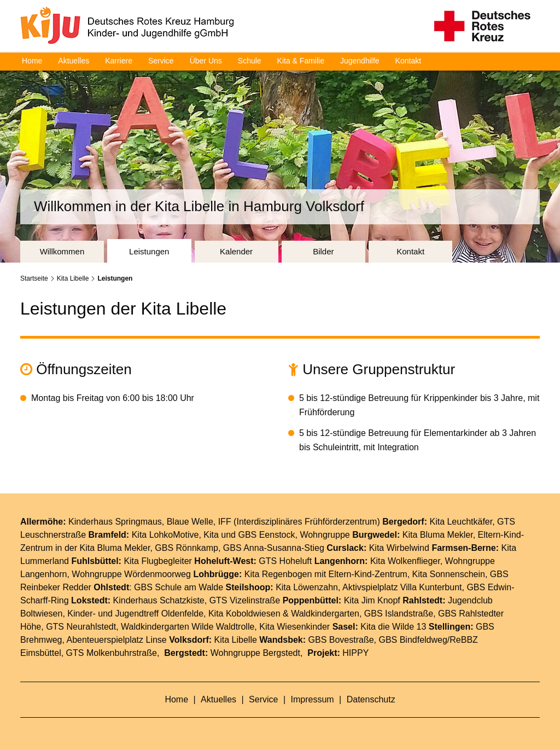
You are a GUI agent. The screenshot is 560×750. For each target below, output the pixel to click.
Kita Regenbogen (278, 574)
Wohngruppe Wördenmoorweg (131, 574)
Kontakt (408, 61)
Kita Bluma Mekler (438, 534)
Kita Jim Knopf (372, 600)
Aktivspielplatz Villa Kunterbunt (402, 587)
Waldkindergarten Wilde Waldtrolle (188, 626)
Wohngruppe (325, 534)
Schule (250, 61)
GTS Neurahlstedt (81, 626)
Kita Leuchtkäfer (461, 521)
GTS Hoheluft (285, 560)
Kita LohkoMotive (165, 534)
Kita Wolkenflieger (405, 560)
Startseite (34, 278)
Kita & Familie (301, 61)
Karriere (119, 61)
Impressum (314, 699)
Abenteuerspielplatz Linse (117, 639)
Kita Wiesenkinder (294, 626)
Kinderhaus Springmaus (115, 521)
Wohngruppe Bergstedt (255, 652)
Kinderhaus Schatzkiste (159, 600)
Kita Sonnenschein (449, 574)
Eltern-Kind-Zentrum (368, 574)
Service (161, 61)
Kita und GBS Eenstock (249, 534)
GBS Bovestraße (341, 639)
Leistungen (115, 278)
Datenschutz (371, 699)
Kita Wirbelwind (399, 547)
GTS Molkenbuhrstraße (112, 652)
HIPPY (355, 652)
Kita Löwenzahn (307, 587)
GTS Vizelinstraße (245, 600)
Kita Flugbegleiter (158, 560)
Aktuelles (74, 61)
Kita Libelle (73, 278)
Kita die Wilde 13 (393, 626)
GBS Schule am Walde (179, 587)
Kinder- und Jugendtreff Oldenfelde (135, 613)
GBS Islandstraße (399, 613)
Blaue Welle (190, 521)
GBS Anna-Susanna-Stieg (274, 547)
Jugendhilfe (360, 61)
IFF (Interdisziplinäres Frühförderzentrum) (299, 521)
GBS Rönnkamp (186, 547)
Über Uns (206, 61)
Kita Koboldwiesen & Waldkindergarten (284, 613)
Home (32, 61)
